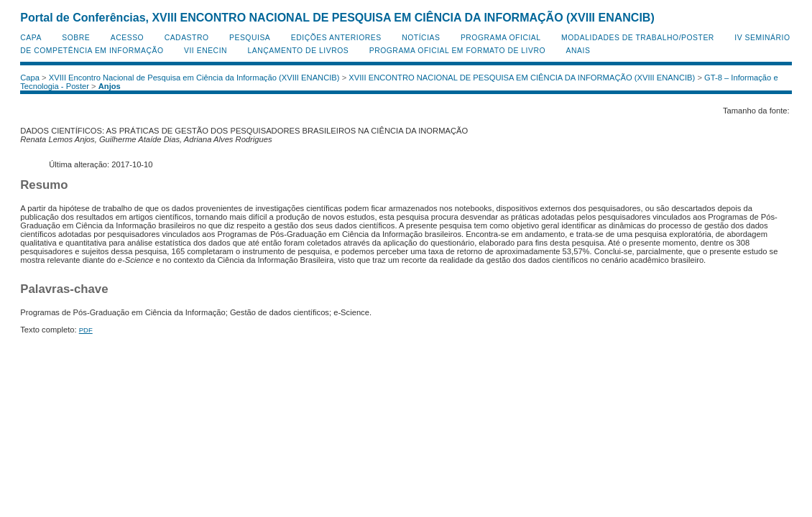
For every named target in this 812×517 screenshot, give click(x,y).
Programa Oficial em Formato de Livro (457, 51)
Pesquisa (250, 38)
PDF (86, 330)
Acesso (127, 38)
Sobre (76, 38)
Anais (578, 51)
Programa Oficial (501, 38)
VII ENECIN (206, 51)
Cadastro (187, 38)
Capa (31, 38)
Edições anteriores (336, 38)
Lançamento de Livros (299, 51)
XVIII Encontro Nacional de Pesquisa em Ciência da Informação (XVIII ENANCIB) (194, 78)
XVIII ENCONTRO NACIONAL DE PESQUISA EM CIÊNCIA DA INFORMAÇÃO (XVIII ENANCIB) (522, 78)
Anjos (110, 86)
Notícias (421, 38)
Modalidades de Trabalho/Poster (638, 38)
